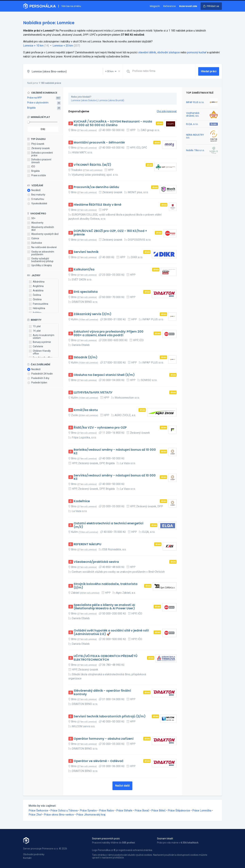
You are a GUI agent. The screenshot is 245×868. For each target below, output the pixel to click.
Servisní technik (86, 252)
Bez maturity (36, 195)
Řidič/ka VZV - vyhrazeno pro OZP (100, 428)
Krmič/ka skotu (86, 410)
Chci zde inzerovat (167, 111)
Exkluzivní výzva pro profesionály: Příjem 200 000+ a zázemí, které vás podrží (109, 333)
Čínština (35, 300)
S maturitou (36, 199)
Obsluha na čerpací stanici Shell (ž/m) (104, 375)
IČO (31, 167)
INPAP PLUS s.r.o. (195, 102)
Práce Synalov (88, 810)
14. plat (35, 331)
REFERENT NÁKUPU (87, 544)
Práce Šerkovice (38, 810)
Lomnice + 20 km (63, 46)
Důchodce (35, 243)
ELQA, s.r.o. (192, 124)
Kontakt (27, 858)
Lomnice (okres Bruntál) (111, 100)
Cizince (33, 239)
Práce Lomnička (202, 810)
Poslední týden (37, 383)
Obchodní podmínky (34, 854)
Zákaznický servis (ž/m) (93, 314)
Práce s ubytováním (38, 103)
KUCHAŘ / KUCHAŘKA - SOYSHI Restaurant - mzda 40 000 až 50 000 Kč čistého (113, 123)
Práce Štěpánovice (179, 810)
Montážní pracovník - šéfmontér (99, 143)
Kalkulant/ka (84, 269)
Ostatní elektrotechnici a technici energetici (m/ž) (108, 525)
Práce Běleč (158, 810)
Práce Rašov (107, 810)
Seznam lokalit (165, 839)
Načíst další (122, 786)
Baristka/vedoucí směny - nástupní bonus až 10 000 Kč (115, 451)
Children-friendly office (40, 352)
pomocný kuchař (197, 52)
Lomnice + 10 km (33, 46)
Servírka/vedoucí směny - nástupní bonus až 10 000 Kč (115, 477)
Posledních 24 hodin (40, 374)
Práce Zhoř (35, 815)
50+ (31, 218)
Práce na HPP (35, 98)
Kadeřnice (82, 501)
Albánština (37, 282)
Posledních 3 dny (38, 378)
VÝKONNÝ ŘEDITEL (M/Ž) (92, 165)
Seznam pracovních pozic (106, 839)
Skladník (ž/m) (86, 357)
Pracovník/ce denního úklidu (96, 187)
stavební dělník (147, 52)
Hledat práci (209, 71)
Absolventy (35, 223)
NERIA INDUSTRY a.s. (195, 136)
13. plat (35, 326)
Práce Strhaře (124, 810)
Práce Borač (142, 810)
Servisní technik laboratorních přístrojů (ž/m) (110, 716)
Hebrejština (37, 308)
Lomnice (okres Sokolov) (84, 100)
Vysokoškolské (37, 204)
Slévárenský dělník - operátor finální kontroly (102, 692)
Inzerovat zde (188, 6)
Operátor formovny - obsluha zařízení (104, 739)
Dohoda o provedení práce (40, 154)
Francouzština (38, 304)
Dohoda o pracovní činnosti (39, 161)
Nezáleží (34, 190)
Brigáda (31, 108)
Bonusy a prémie (40, 342)
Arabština (36, 291)
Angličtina (36, 286)
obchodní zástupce (169, 52)
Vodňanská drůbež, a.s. (193, 114)
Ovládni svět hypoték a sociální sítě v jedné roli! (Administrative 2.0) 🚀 (111, 632)
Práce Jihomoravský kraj (91, 815)
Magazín (155, 6)
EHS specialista (86, 292)
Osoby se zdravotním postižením (41, 253)
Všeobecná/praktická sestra (96, 562)
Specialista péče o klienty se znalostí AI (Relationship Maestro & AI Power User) (104, 607)
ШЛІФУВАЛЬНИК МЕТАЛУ (93, 393)
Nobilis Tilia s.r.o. (195, 150)
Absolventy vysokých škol (43, 234)
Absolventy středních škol (41, 229)
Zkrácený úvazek (38, 148)
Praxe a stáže (37, 176)
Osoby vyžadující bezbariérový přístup (40, 260)
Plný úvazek (36, 144)
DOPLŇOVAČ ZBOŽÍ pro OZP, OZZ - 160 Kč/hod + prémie (110, 233)
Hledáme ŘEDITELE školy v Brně (97, 205)
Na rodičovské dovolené (42, 247)
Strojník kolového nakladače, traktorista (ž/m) (106, 586)
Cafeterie (36, 347)
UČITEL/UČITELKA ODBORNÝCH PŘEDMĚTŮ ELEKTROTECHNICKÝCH (106, 658)
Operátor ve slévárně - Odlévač (99, 761)
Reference (170, 6)
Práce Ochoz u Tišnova (64, 810)
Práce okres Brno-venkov (59, 815)
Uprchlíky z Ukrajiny (40, 265)
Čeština (35, 295)
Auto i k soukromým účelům (42, 337)
